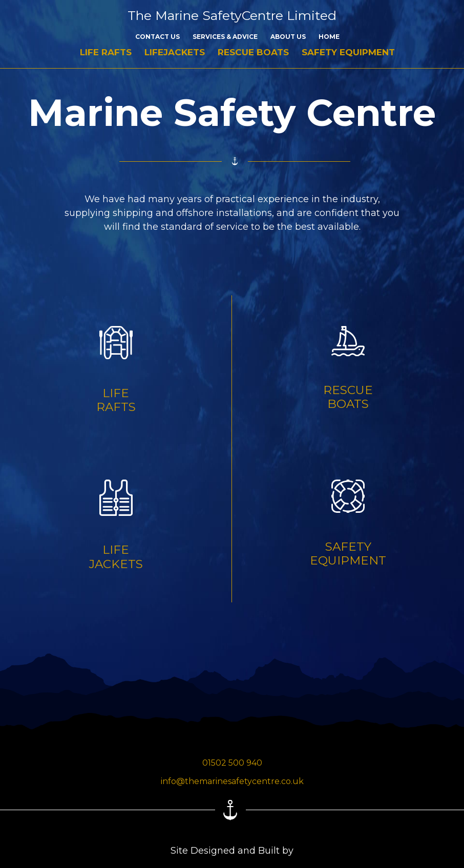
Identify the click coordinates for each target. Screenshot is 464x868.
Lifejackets (175, 52)
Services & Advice (225, 37)
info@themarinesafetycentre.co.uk (232, 782)
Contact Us (157, 37)
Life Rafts (106, 52)
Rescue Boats (253, 52)
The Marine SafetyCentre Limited (232, 15)
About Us (288, 37)
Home (329, 37)
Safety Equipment (348, 52)
